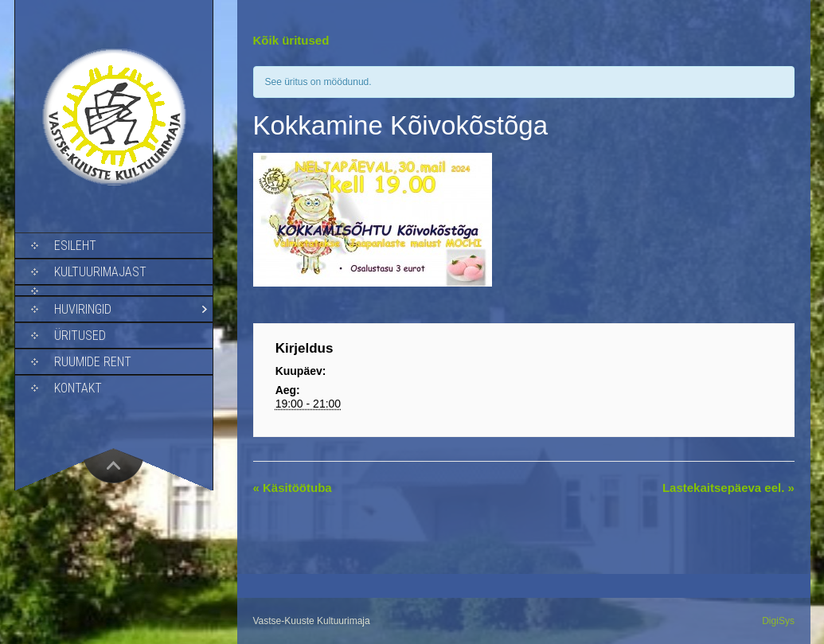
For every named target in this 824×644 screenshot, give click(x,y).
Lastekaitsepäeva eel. (728, 488)
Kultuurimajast (100, 272)
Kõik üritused (291, 40)
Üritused (80, 336)
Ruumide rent (93, 362)
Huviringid (83, 309)
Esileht (75, 246)
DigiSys (778, 621)
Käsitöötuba (293, 488)
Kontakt (78, 388)
